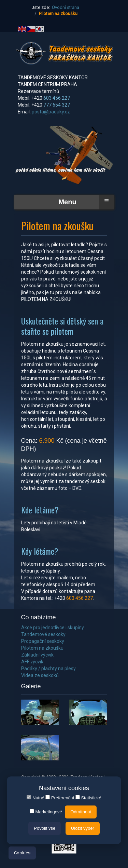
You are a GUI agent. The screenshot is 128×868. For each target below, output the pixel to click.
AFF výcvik (32, 662)
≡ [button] (106, 201)
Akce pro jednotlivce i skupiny (53, 628)
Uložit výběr (83, 828)
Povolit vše (45, 828)
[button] (40, 712)
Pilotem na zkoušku (42, 648)
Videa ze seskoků (40, 675)
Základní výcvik (37, 655)
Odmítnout (81, 812)
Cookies (22, 853)
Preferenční (60, 798)
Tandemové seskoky (43, 634)
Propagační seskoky (43, 641)
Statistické (88, 798)
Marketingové (46, 812)
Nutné (35, 798)
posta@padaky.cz (51, 112)
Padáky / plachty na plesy (48, 669)
